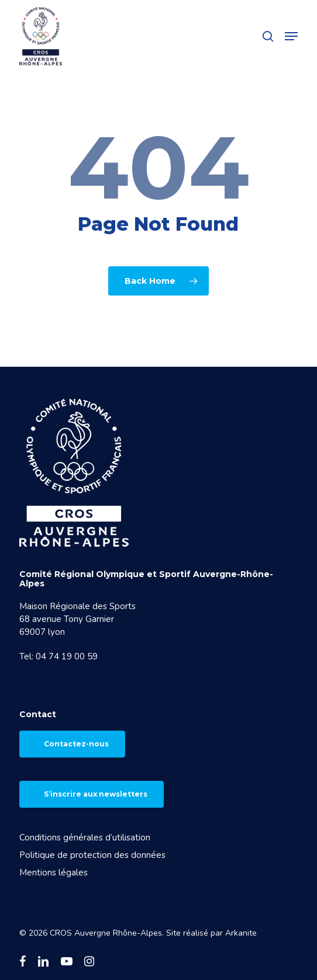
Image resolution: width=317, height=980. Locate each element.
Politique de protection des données (92, 855)
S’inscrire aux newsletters (96, 794)
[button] (291, 36)
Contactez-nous (76, 744)
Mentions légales (54, 873)
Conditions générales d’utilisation (85, 837)
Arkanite (241, 933)
